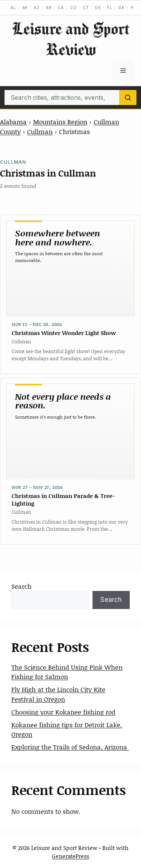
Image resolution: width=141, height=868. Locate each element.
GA (121, 8)
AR (49, 8)
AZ (37, 8)
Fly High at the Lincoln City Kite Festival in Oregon (58, 694)
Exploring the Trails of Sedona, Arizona (70, 747)
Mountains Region (60, 122)
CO (74, 8)
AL (13, 8)
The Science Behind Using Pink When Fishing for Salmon (67, 672)
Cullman (40, 131)
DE (98, 8)
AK (25, 8)
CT (86, 8)
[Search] (128, 97)
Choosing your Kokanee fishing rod (63, 712)
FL (110, 8)
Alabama (13, 122)
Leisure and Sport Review (71, 39)
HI (133, 8)
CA (61, 8)
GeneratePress (70, 856)
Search (21, 586)
